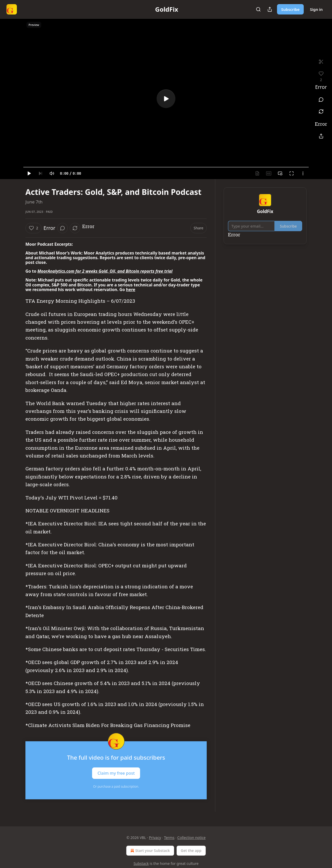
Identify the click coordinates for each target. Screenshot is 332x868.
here (131, 290)
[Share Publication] (270, 9)
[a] (166, 99)
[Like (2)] (33, 228)
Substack (141, 863)
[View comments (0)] (321, 100)
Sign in (316, 9)
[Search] (258, 9)
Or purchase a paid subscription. (116, 786)
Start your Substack (150, 851)
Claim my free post (116, 773)
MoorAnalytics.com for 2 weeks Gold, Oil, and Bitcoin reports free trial (105, 271)
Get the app (191, 851)
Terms (169, 838)
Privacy (155, 838)
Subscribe (290, 9)
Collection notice (192, 838)
